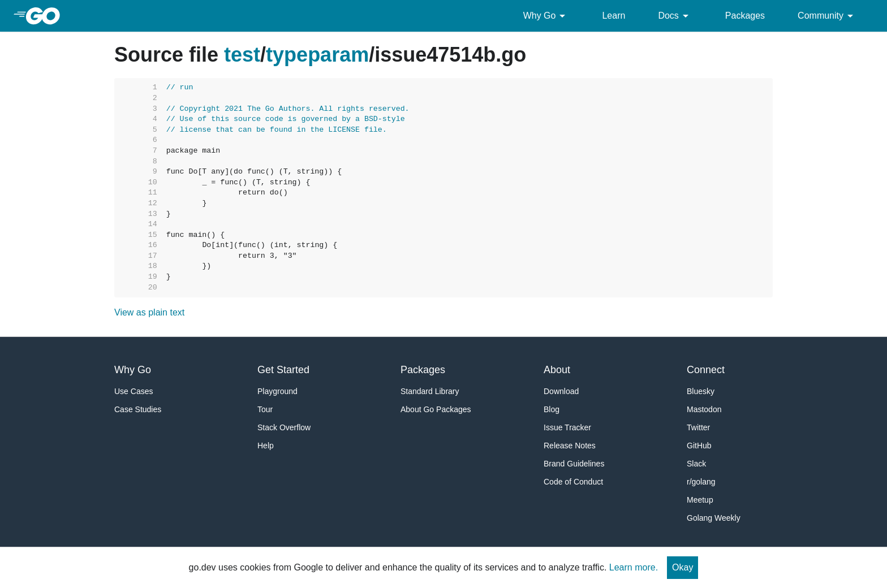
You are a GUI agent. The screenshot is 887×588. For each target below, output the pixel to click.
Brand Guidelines (574, 464)
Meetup (700, 500)
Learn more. (634, 567)
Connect (706, 370)
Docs (675, 16)
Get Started (283, 370)
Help (266, 446)
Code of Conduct (573, 482)
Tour (265, 409)
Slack (696, 464)
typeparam (317, 55)
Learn (613, 16)
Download (561, 391)
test (242, 55)
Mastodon (704, 409)
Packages (745, 16)
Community (827, 16)
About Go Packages (436, 409)
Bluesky (701, 391)
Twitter (698, 427)
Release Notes (570, 446)
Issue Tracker (567, 427)
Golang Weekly (714, 518)
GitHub (699, 446)
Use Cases (134, 391)
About (557, 370)
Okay (683, 567)
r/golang (701, 482)
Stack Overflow (284, 427)
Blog (552, 409)
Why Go (546, 16)
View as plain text (149, 312)
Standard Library (430, 391)
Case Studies (138, 409)
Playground (277, 391)
